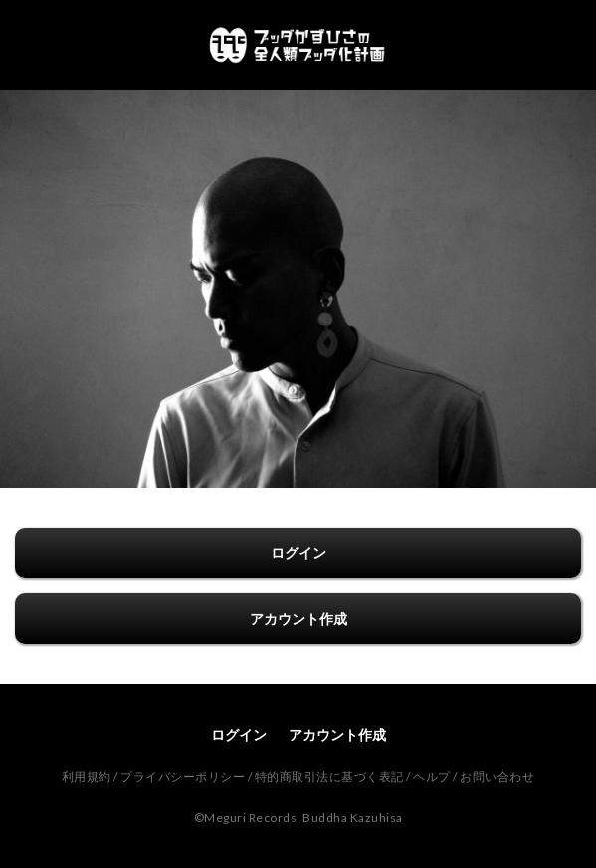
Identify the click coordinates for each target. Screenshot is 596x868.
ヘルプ (432, 777)
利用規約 (87, 777)
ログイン (298, 553)
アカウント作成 (298, 619)
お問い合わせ (497, 777)
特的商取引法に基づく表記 (329, 777)
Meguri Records (250, 818)
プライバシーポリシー (183, 777)
